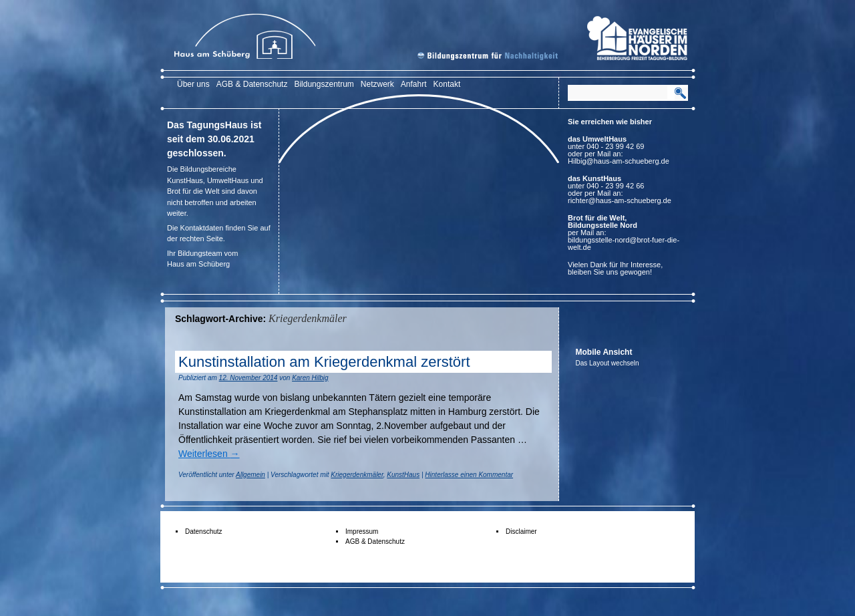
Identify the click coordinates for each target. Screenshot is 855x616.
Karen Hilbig (310, 378)
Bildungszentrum (324, 84)
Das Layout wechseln (608, 363)
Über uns (193, 84)
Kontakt (447, 84)
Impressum (362, 531)
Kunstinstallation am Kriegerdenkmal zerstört (324, 362)
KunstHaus (403, 475)
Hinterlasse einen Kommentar (469, 475)
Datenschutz (204, 531)
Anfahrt (414, 84)
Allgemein (250, 475)
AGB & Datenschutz (252, 84)
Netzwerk (377, 84)
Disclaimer (521, 531)
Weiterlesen (209, 454)
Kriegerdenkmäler (357, 475)
